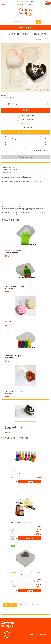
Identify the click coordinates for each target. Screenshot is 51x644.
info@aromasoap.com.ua (27, 2)
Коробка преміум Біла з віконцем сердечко (24, 575)
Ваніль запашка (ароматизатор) (20, 522)
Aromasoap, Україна (7, 97)
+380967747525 (25, 4)
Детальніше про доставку (41, 151)
